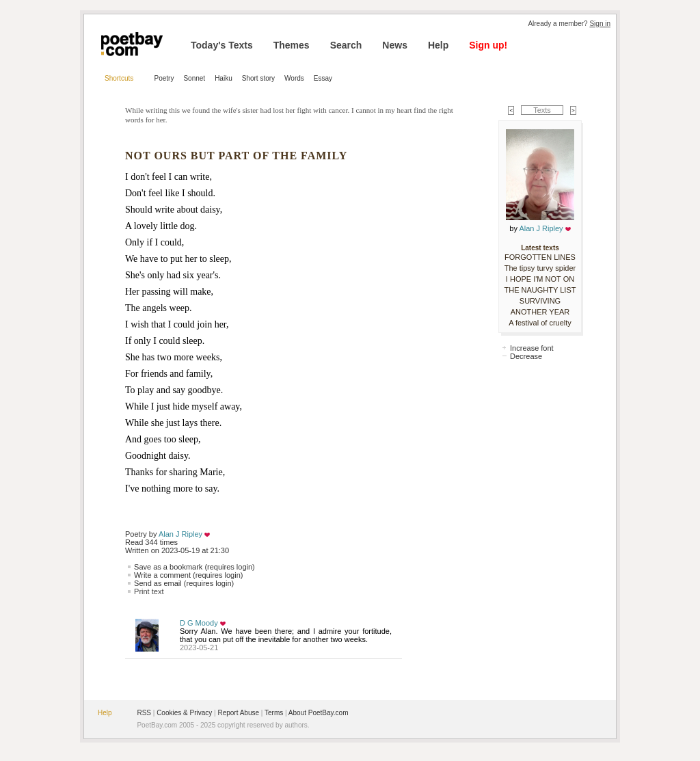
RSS (144, 713)
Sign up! (488, 45)
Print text (149, 591)
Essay (323, 78)
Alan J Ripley (180, 534)
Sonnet (194, 78)
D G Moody (199, 623)
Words (294, 78)
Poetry (164, 78)
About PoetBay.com (319, 713)
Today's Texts (222, 45)
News (395, 45)
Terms (274, 713)
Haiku (224, 78)
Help (438, 45)
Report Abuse (238, 713)
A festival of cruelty (540, 323)
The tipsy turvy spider (540, 268)
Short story (258, 78)
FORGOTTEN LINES (540, 257)
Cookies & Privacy (184, 713)
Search (346, 45)
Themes (292, 45)
